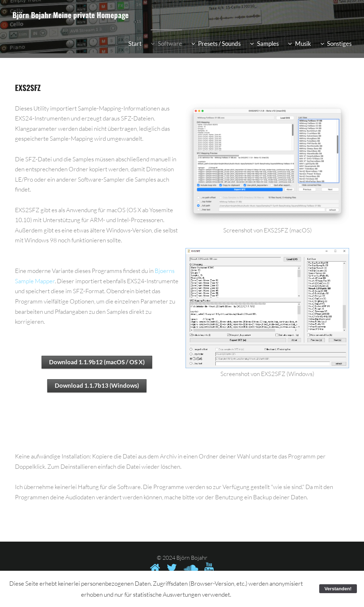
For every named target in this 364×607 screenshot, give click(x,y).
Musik (303, 44)
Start (135, 44)
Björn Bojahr (32, 15)
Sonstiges (339, 44)
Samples (268, 44)
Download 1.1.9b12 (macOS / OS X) (97, 362)
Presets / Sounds (219, 44)
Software (170, 44)
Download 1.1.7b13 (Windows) (97, 385)
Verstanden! (338, 589)
